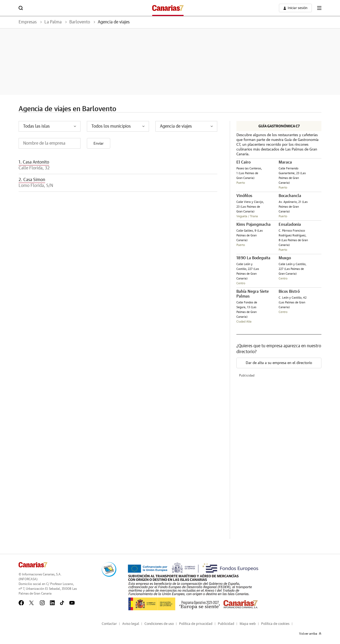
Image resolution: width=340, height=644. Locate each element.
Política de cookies (275, 624)
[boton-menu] (319, 8)
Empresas (28, 22)
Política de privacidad (196, 624)
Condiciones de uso (159, 624)
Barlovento (80, 22)
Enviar (99, 144)
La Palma (53, 22)
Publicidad (226, 624)
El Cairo (243, 162)
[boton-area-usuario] (295, 8)
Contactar (109, 624)
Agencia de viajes (114, 22)
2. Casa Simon (32, 180)
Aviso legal (131, 624)
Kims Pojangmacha (254, 225)
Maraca (285, 162)
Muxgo (285, 258)
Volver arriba (310, 634)
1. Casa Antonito (34, 162)
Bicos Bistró (289, 292)
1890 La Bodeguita (253, 258)
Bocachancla (290, 196)
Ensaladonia (290, 225)
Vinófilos (244, 196)
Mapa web (248, 624)
